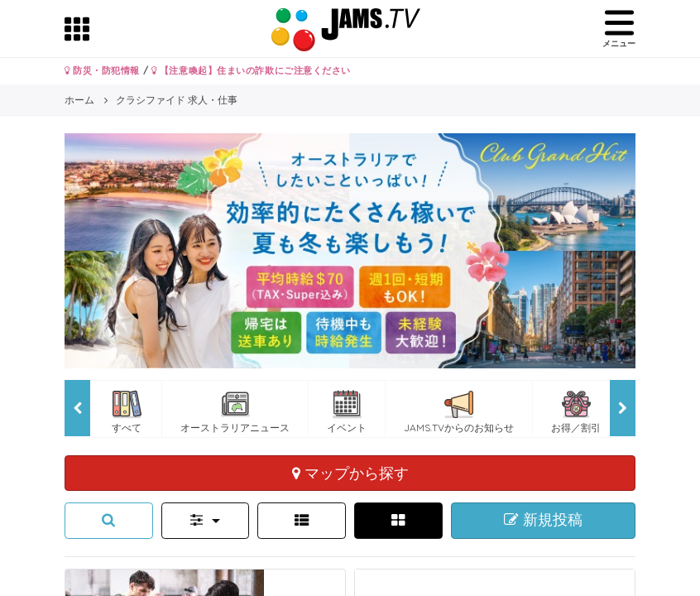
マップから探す (350, 473)
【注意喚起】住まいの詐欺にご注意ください (251, 70)
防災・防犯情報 (102, 70)
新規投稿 (543, 520)
